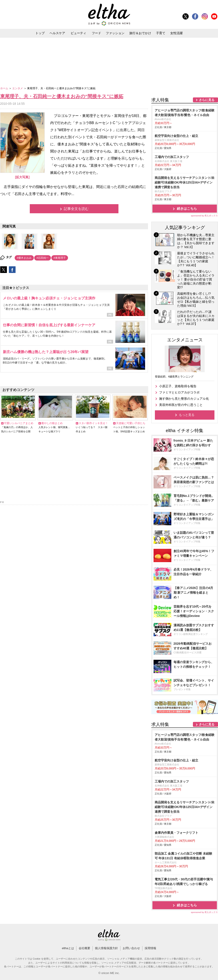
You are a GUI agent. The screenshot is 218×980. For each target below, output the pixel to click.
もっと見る (187, 415)
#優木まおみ (24, 258)
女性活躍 (176, 33)
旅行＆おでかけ (140, 33)
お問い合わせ (131, 948)
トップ (40, 33)
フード (96, 33)
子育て (161, 33)
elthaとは (68, 948)
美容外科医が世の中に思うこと (181, 405)
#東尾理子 (60, 258)
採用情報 (150, 948)
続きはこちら (187, 208)
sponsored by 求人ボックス (204, 216)
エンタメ (18, 88)
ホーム (5, 88)
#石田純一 (43, 258)
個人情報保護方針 (106, 948)
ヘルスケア (57, 33)
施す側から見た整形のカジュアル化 (184, 399)
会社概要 (84, 948)
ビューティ (78, 33)
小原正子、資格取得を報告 (178, 386)
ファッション (115, 33)
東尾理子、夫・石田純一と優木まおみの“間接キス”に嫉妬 (62, 96)
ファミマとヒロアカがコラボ (179, 392)
